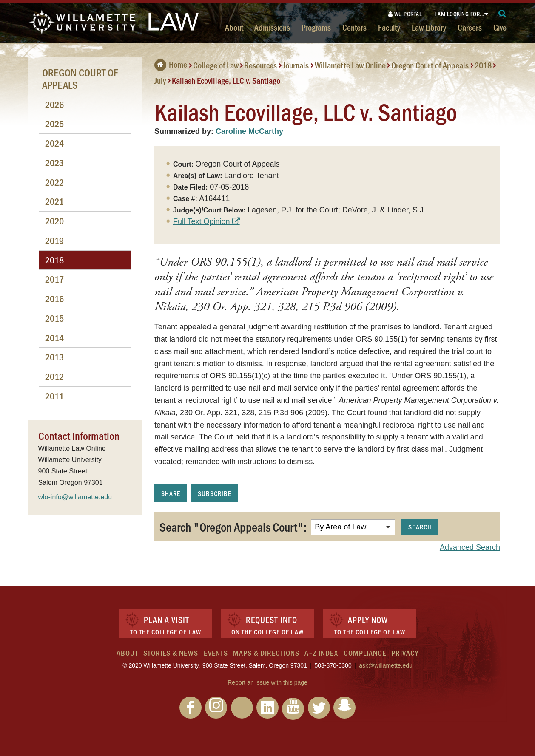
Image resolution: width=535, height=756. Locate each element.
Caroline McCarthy (249, 131)
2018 (483, 65)
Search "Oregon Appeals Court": (233, 527)
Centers (354, 27)
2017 (54, 279)
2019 (54, 240)
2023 (54, 163)
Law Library (429, 27)
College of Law (216, 65)
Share (171, 493)
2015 (54, 318)
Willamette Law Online (350, 65)
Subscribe (215, 493)
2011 (54, 396)
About (234, 27)
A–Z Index (321, 653)
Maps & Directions (266, 653)
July (160, 80)
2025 (54, 123)
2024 (54, 143)
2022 (54, 182)
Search (420, 527)
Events (216, 653)
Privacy (405, 653)
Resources (260, 65)
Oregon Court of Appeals (430, 65)
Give (500, 27)
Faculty (389, 27)
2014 (54, 338)
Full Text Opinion (202, 221)
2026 (54, 104)
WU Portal (405, 14)
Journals (296, 65)
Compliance (365, 653)
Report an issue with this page (267, 682)
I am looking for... (460, 14)
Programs (316, 27)
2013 (54, 357)
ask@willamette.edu (386, 665)
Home (171, 64)
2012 (54, 376)
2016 (54, 299)
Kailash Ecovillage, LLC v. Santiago (226, 80)
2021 (54, 201)
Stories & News (171, 653)
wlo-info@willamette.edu (75, 497)
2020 (54, 221)
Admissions (272, 27)
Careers (470, 27)
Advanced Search (470, 547)
